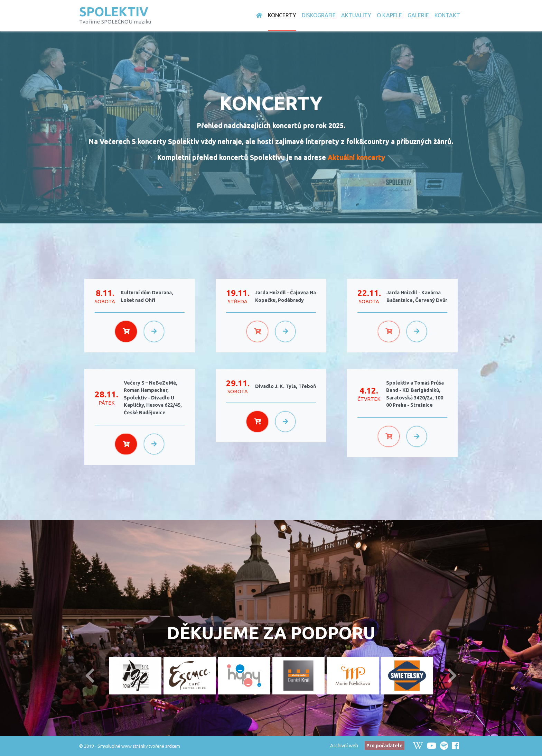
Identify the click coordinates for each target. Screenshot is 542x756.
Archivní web (345, 746)
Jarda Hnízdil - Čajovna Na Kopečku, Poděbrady (286, 296)
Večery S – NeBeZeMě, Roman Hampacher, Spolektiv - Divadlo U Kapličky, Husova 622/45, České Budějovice (153, 398)
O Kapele (389, 15)
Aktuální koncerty (356, 157)
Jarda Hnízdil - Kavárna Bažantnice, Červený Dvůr (417, 296)
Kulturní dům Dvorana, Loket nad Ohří (147, 296)
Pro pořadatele (385, 746)
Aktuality (356, 15)
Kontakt (447, 15)
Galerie (418, 15)
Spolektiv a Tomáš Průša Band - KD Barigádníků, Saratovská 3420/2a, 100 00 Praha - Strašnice (415, 394)
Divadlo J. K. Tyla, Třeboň (286, 386)
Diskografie (319, 15)
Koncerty (282, 15)
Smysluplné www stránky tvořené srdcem (139, 746)
